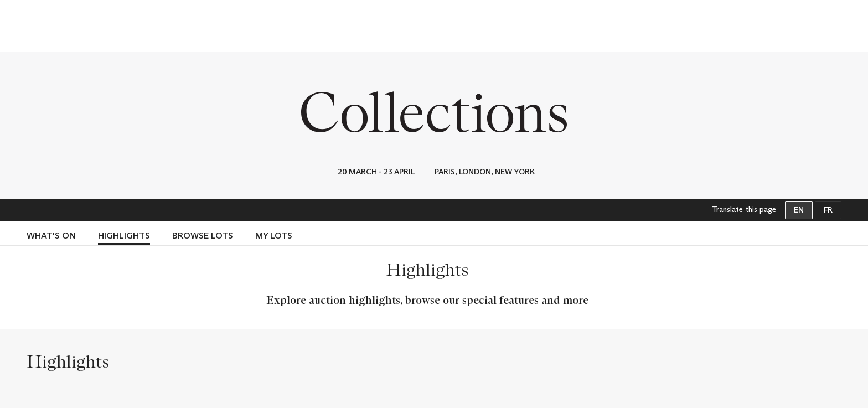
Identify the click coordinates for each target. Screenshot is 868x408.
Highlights (124, 236)
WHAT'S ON (51, 236)
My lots (274, 236)
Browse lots (203, 236)
